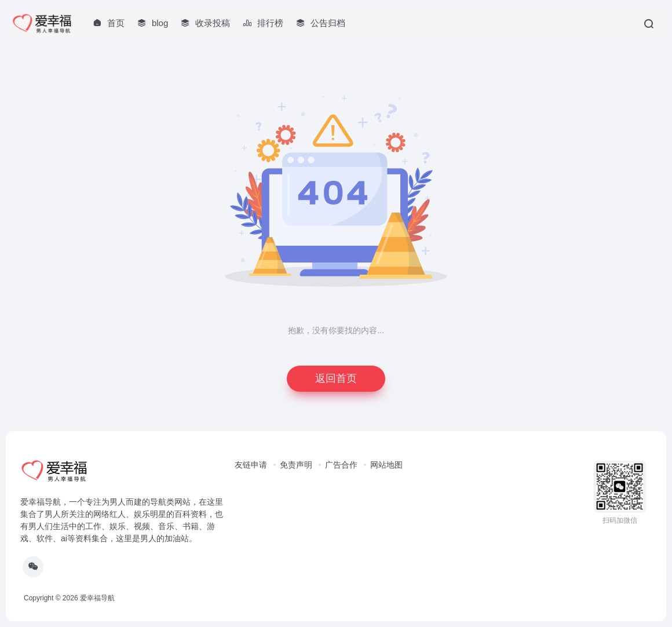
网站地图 (386, 465)
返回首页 (336, 378)
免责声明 (296, 465)
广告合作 (341, 465)
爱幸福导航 (97, 598)
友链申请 (251, 465)
